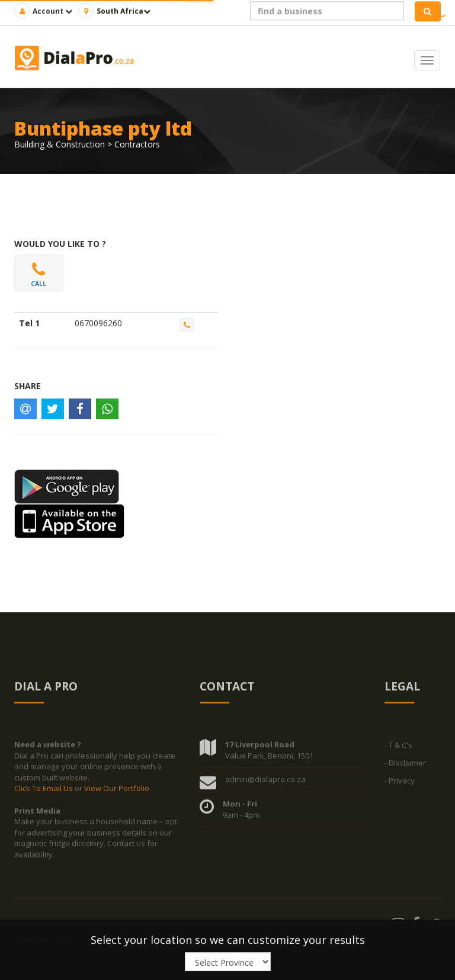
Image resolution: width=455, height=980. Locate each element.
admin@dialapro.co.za (265, 782)
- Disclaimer (405, 765)
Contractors (137, 144)
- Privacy (400, 783)
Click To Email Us (44, 791)
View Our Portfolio (117, 791)
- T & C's (398, 747)
